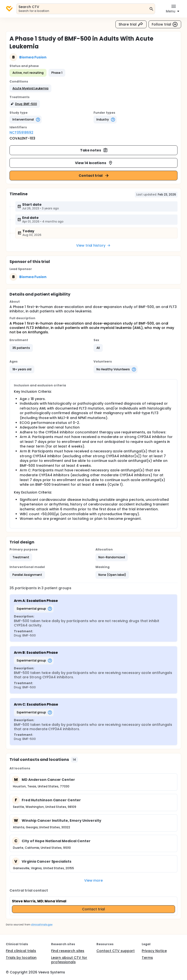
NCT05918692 (21, 132)
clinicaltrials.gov (42, 925)
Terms (147, 958)
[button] (30, 88)
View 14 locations (94, 163)
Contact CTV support (116, 951)
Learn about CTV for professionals (69, 960)
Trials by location (21, 958)
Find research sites (68, 951)
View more (94, 880)
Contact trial (94, 176)
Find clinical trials (21, 951)
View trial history (93, 245)
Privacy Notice (154, 951)
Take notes (94, 150)
